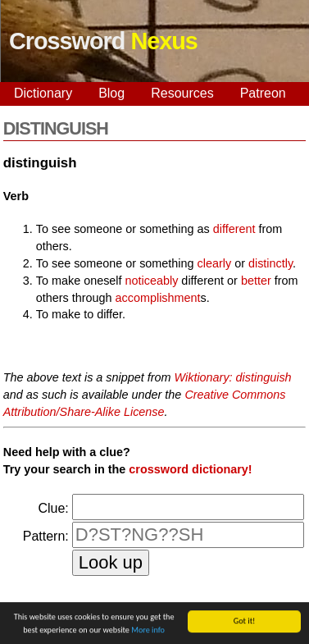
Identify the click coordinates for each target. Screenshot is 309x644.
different (234, 229)
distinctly (270, 263)
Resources (182, 93)
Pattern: (46, 536)
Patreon (263, 93)
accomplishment (158, 298)
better (256, 281)
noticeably (152, 281)
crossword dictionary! (190, 469)
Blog (111, 93)
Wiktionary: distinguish (233, 377)
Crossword (103, 41)
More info (148, 630)
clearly (215, 263)
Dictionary (43, 93)
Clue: (53, 508)
